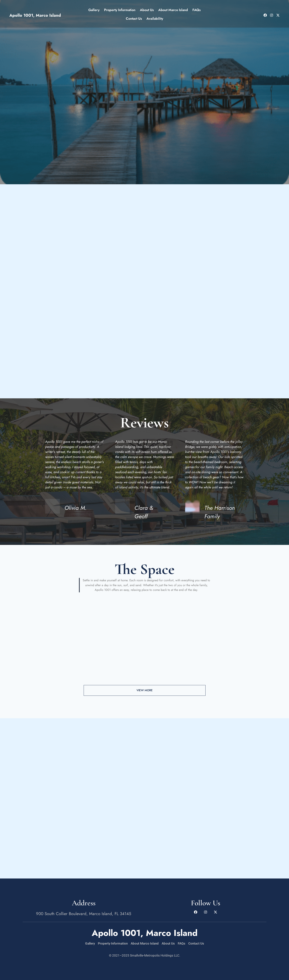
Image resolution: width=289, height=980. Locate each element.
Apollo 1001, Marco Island (35, 15)
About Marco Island (173, 10)
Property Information (120, 10)
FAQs (197, 10)
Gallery (94, 10)
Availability (155, 19)
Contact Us (134, 19)
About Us (147, 10)
